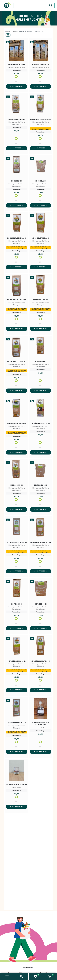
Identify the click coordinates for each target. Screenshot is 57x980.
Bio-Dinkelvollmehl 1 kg (17, 362)
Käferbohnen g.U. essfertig (17, 786)
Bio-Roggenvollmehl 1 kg (41, 543)
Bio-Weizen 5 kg (41, 605)
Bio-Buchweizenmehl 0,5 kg (40, 120)
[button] (7, 976)
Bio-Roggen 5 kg (40, 486)
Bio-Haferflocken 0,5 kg (17, 424)
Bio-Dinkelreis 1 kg (40, 300)
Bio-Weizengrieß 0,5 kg (17, 662)
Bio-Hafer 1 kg (41, 362)
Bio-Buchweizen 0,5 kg (17, 120)
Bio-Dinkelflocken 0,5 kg (17, 238)
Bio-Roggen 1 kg (17, 486)
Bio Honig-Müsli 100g (17, 65)
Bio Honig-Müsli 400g (41, 65)
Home (8, 31)
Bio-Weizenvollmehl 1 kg (17, 724)
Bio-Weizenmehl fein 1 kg (40, 662)
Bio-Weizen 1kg (17, 605)
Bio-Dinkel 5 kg (41, 181)
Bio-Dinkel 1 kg (17, 181)
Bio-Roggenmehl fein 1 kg (17, 543)
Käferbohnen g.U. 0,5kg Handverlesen (41, 725)
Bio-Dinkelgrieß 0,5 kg (40, 238)
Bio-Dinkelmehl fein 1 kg (17, 300)
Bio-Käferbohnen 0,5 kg (41, 424)
